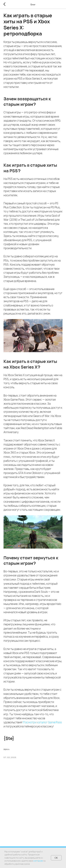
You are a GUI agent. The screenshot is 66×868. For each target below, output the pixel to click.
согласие (38, 861)
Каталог (26, 843)
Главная (14, 843)
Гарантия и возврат (45, 843)
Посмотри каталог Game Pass (42, 722)
